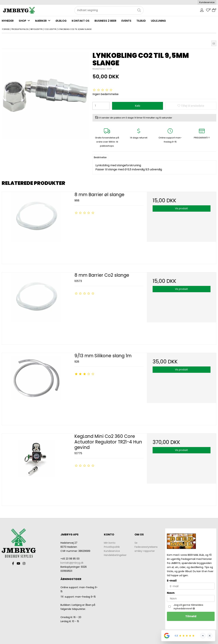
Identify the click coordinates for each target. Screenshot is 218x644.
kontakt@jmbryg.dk (72, 563)
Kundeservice (207, 2)
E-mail (172, 581)
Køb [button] (138, 106)
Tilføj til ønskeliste (191, 106)
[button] (214, 43)
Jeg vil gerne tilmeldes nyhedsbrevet (194, 607)
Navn (171, 593)
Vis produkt (181, 208)
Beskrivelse (100, 157)
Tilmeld (191, 616)
